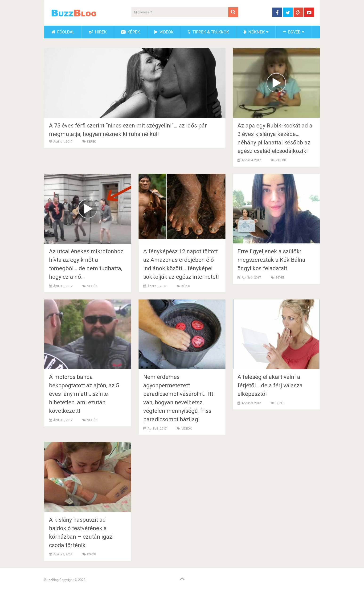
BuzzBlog (51, 580)
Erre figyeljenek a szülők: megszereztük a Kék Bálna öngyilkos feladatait (271, 260)
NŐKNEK (254, 32)
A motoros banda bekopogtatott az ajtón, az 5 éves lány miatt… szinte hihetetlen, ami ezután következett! (84, 394)
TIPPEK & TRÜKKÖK (209, 32)
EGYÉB (292, 32)
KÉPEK (131, 32)
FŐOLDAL (63, 32)
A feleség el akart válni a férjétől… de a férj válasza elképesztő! (270, 385)
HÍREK (98, 32)
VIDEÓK (164, 32)
